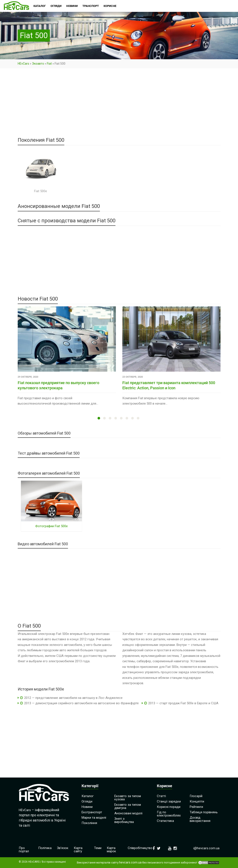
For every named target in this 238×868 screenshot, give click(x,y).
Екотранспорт (92, 812)
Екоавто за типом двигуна (128, 806)
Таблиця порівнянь (204, 812)
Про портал (24, 850)
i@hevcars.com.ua (206, 848)
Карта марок (111, 850)
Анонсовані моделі (128, 813)
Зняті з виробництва (124, 820)
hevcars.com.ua (130, 863)
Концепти (197, 801)
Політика (45, 848)
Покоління (89, 823)
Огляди (87, 801)
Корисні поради (169, 807)
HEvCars (23, 64)
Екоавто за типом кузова (128, 798)
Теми (98, 848)
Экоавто (38, 64)
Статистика (165, 821)
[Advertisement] (119, 106)
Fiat (49, 64)
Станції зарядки (169, 801)
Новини (87, 807)
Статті (161, 796)
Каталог (88, 796)
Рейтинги (196, 807)
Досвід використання (200, 819)
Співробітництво (140, 848)
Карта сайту (78, 850)
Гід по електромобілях (169, 814)
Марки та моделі (94, 818)
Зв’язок (63, 848)
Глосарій (196, 796)
